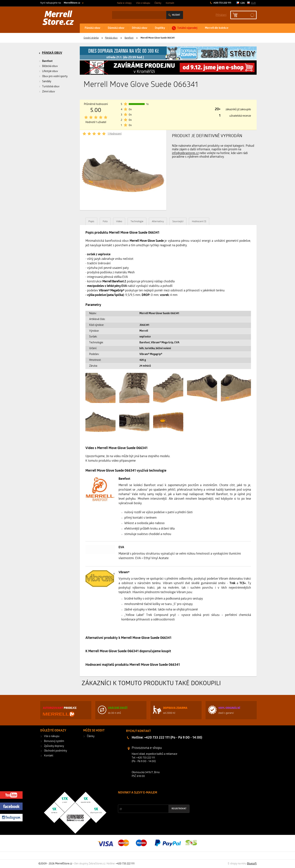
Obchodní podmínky (56, 751)
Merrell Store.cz (58, 19)
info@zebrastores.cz (185, 153)
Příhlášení (221, 15)
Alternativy (158, 222)
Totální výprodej (187, 28)
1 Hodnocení (115, 134)
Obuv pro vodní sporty (55, 76)
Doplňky (160, 28)
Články (158, 3)
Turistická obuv (51, 87)
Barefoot (129, 38)
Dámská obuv (116, 28)
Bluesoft (252, 864)
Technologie (137, 222)
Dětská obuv (140, 28)
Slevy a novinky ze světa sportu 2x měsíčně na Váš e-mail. (150, 800)
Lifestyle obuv (50, 71)
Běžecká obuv (50, 66)
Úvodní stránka (91, 38)
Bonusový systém (54, 741)
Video (119, 222)
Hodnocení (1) (199, 222)
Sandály (47, 82)
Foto (105, 222)
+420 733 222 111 (222, 3)
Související (178, 222)
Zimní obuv (49, 92)
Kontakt (170, 3)
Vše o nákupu (143, 3)
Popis (91, 222)
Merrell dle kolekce (217, 28)
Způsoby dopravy (54, 746)
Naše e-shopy (124, 3)
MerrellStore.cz (72, 3)
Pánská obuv (92, 28)
